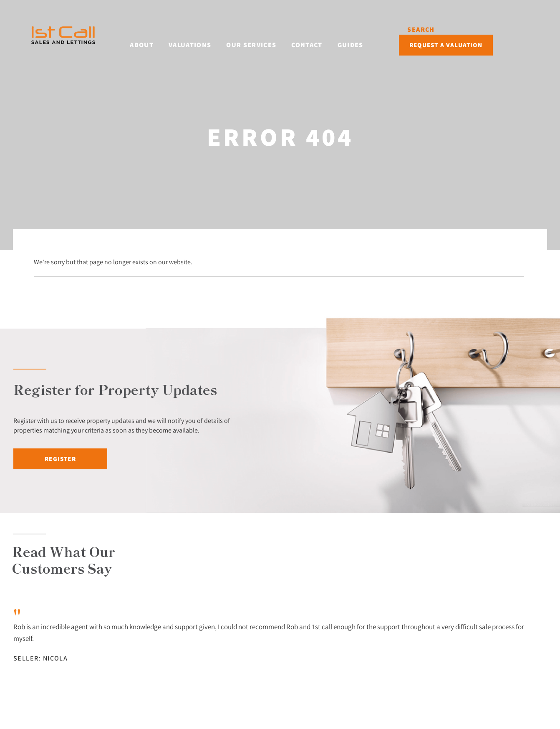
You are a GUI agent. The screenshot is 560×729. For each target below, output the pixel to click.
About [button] (143, 36)
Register (60, 459)
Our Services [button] (252, 36)
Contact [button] (308, 36)
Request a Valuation (489, 37)
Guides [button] (351, 36)
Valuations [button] (191, 36)
